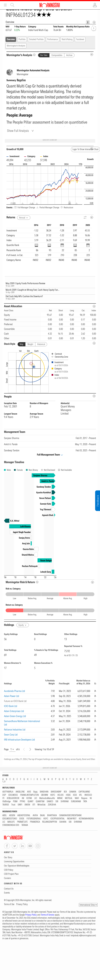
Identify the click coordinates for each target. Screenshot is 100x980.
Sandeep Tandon (12, 450)
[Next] (30, 749)
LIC (36, 798)
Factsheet (80, 39)
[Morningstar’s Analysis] (34, 55)
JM (23, 798)
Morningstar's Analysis (16, 46)
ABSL (5, 815)
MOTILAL (69, 798)
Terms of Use (9, 904)
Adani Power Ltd (12, 696)
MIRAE (60, 798)
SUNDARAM (76, 801)
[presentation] (50, 371)
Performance (53, 39)
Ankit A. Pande (11, 444)
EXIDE (22, 819)
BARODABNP (56, 792)
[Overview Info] (94, 22)
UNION (27, 805)
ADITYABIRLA (8, 792)
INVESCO (88, 795)
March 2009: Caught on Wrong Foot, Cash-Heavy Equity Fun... (32, 290)
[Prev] (24, 749)
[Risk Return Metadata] (92, 582)
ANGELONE (20, 792)
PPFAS (22, 801)
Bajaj (35, 792)
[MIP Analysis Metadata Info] (92, 54)
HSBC (68, 795)
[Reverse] (85, 218)
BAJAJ (42, 815)
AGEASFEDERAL (24, 815)
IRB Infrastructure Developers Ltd (19, 740)
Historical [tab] (41, 344)
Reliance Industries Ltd (15, 729)
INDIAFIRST (72, 819)
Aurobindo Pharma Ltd (15, 691)
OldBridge (7, 801)
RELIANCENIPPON (50, 822)
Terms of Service (48, 915)
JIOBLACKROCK (13, 798)
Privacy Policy (22, 904)
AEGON (12, 815)
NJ (91, 798)
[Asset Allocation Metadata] (94, 306)
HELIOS (60, 795)
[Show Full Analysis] (21, 131)
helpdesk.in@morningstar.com (83, 935)
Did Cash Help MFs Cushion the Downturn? (24, 296)
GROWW (45, 795)
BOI (65, 792)
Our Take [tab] (44, 55)
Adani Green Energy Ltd (15, 716)
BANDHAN (44, 792)
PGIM (15, 801)
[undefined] (94, 343)
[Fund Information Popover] (88, 22)
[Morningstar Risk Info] (37, 582)
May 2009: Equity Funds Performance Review (25, 283)
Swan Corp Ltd (11, 735)
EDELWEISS (13, 795)
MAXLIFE (11, 822)
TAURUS (6, 805)
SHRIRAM (65, 801)
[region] (49, 246)
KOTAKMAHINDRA (86, 819)
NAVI (77, 798)
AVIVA (35, 815)
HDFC (53, 795)
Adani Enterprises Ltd (14, 711)
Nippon (84, 798)
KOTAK (29, 798)
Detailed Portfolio (36, 39)
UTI (34, 805)
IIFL (81, 795)
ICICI (75, 795)
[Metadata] (92, 217)
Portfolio (22, 39)
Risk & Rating (67, 39)
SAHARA (63, 822)
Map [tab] (22, 344)
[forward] (94, 28)
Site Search (12, 5)
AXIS (29, 792)
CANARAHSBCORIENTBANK (70, 815)
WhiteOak (41, 805)
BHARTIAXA (52, 815)
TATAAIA (25, 825)
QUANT (30, 801)
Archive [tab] (69, 55)
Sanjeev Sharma (12, 438)
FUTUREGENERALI (34, 819)
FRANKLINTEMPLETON (29, 795)
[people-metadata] (94, 396)
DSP (4, 795)
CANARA (73, 792)
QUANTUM (40, 801)
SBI (57, 801)
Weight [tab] (30, 344)
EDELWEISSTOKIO (10, 819)
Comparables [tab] (57, 55)
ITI (3, 798)
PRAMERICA (35, 822)
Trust (13, 805)
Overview (11, 39)
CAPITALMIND (84, 792)
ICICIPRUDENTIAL (58, 819)
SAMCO (50, 801)
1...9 (4, 782)
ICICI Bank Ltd (11, 706)
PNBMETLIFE (22, 822)
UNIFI (20, 805)
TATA (85, 801)
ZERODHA (52, 805)
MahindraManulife (47, 798)
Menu (5, 5)
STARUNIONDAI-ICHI (11, 825)
